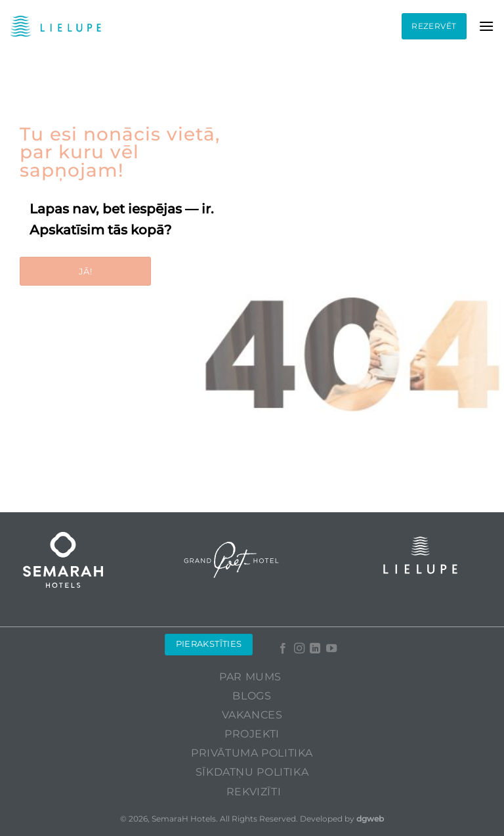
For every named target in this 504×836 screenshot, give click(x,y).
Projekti (252, 734)
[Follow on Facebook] (283, 649)
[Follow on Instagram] (299, 649)
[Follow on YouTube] (331, 649)
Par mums (250, 677)
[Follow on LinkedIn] (315, 649)
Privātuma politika (252, 753)
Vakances (252, 715)
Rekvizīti (254, 792)
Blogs (252, 696)
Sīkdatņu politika (252, 772)
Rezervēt (434, 26)
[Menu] (486, 26)
